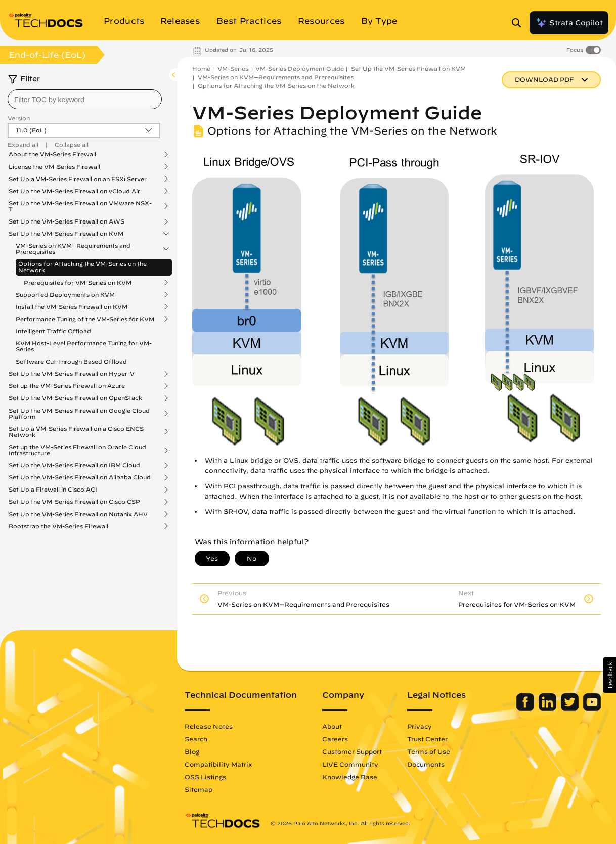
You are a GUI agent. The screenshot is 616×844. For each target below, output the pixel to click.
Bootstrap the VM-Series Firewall (58, 526)
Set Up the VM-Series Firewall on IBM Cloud (74, 465)
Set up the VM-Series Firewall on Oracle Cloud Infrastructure (77, 450)
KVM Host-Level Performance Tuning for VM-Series (84, 346)
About (332, 726)
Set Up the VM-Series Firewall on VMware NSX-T (80, 206)
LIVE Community (350, 764)
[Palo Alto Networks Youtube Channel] (592, 708)
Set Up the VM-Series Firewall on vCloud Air (74, 191)
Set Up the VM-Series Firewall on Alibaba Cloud (80, 477)
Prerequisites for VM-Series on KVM (78, 283)
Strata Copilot (569, 23)
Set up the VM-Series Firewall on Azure (67, 386)
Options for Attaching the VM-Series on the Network (82, 267)
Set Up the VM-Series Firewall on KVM (66, 234)
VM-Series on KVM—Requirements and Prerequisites (73, 249)
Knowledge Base (350, 777)
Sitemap (199, 789)
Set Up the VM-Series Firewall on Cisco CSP (74, 502)
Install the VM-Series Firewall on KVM (72, 307)
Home (201, 69)
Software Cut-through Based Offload (71, 361)
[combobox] (85, 99)
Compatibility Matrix (218, 764)
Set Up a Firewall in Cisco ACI (53, 490)
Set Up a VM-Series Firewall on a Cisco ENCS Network (76, 432)
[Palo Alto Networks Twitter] (571, 708)
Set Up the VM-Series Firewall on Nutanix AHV (78, 514)
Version (19, 118)
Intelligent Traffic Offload (53, 331)
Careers (335, 739)
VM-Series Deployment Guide (300, 69)
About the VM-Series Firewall (52, 154)
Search (196, 739)
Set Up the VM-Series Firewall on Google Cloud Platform (79, 414)
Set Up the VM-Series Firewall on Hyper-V (72, 374)
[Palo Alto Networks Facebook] (526, 708)
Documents (426, 764)
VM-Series (233, 69)
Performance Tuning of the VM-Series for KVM (85, 319)
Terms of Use (429, 751)
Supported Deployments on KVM (65, 295)
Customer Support (352, 751)
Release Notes (209, 726)
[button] (610, 675)
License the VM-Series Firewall (54, 167)
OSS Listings (205, 777)
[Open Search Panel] (519, 23)
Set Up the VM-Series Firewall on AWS (67, 221)
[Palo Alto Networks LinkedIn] (548, 708)
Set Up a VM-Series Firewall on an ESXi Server (78, 179)
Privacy (420, 726)
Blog (192, 751)
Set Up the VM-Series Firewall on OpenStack (75, 398)
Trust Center (427, 739)
